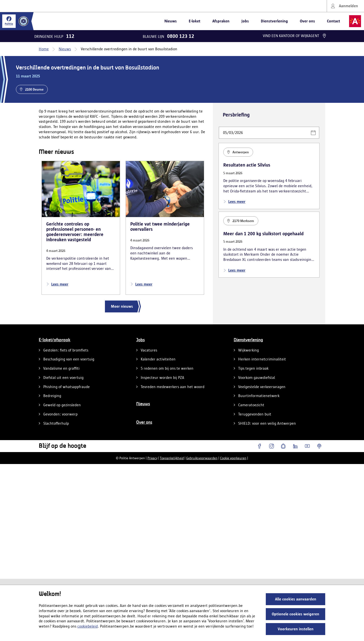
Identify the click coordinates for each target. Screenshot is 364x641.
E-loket (195, 21)
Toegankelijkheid (172, 458)
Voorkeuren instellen (296, 629)
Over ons (307, 21)
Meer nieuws (122, 306)
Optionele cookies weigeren (296, 614)
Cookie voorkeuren (233, 458)
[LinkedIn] (295, 446)
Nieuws (171, 21)
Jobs (245, 21)
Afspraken (221, 21)
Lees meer (57, 284)
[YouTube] (307, 446)
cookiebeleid (88, 626)
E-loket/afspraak (55, 340)
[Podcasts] (319, 446)
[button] (313, 133)
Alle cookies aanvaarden (296, 599)
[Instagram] (272, 446)
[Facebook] (260, 446)
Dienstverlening (274, 21)
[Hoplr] (283, 446)
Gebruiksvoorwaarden (202, 458)
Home (44, 49)
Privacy (152, 458)
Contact (334, 21)
